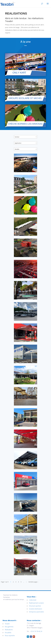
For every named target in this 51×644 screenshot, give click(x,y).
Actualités (8, 633)
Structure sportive (35, 606)
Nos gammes (9, 627)
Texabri (7, 624)
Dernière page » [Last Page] (33, 582)
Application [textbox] (18, 143)
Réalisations (9, 630)
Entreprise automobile (36, 612)
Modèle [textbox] (17, 149)
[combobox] (25, 137)
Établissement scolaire (36, 603)
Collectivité (33, 600)
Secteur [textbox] (17, 137)
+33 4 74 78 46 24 (36, 631)
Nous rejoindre (10, 636)
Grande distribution (36, 609)
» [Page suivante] (26, 582)
